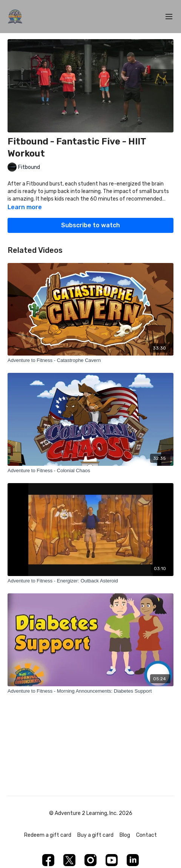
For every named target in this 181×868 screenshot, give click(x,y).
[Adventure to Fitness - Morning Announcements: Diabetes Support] (90, 691)
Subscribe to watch (90, 225)
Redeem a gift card (48, 835)
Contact (146, 835)
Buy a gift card (95, 835)
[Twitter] (69, 860)
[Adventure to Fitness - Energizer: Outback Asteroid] (90, 581)
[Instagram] (90, 860)
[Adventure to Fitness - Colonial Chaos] (90, 471)
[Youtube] (112, 860)
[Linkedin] (133, 860)
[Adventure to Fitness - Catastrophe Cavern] (90, 360)
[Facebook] (48, 860)
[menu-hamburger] (169, 17)
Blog (125, 835)
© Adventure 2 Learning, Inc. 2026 (91, 813)
